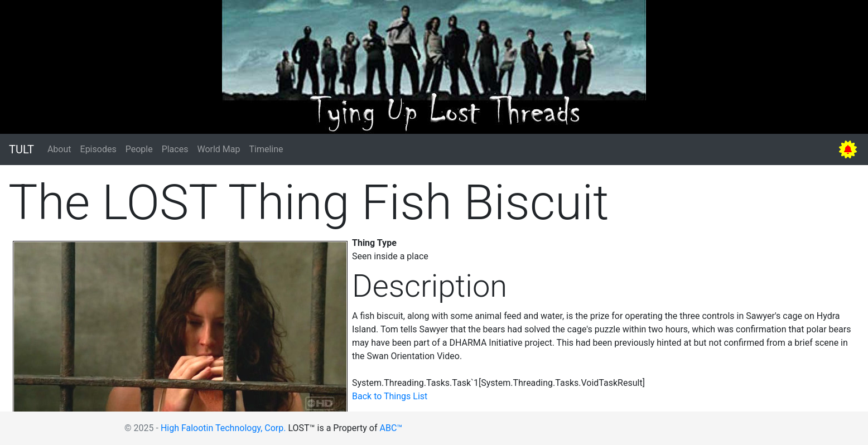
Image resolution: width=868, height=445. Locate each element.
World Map (218, 149)
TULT (21, 149)
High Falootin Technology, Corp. (223, 428)
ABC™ (391, 428)
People (139, 149)
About (59, 149)
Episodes (98, 149)
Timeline (266, 149)
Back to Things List (390, 396)
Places (175, 149)
